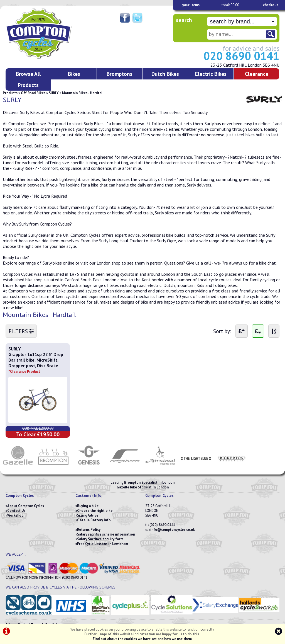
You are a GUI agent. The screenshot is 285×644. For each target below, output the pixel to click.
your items (191, 5)
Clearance (257, 74)
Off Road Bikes (33, 93)
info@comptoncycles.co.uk (173, 530)
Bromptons (120, 74)
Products (10, 93)
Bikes (74, 74)
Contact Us (16, 511)
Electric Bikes (211, 74)
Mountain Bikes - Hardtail (83, 93)
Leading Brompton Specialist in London (142, 482)
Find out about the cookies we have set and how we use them (142, 639)
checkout (271, 5)
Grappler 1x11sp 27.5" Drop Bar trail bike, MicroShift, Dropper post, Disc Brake (36, 363)
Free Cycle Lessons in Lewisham (103, 544)
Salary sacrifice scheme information (106, 534)
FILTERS (21, 331)
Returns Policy (89, 530)
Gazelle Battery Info (94, 520)
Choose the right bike (95, 511)
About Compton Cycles (26, 506)
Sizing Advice (88, 515)
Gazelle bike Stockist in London (143, 487)
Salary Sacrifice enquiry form (100, 539)
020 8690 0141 (241, 56)
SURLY (54, 93)
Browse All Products (28, 79)
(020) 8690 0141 (162, 525)
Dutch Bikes (165, 74)
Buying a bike (88, 506)
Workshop (15, 515)
